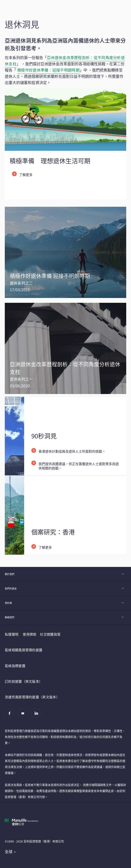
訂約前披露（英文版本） (24, 681)
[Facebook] (11, 716)
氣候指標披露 (15, 666)
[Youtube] (24, 716)
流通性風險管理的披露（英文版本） (32, 697)
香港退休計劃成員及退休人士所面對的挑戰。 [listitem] (72, 451)
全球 (9, 851)
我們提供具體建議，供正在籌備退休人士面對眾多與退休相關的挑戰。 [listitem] (79, 466)
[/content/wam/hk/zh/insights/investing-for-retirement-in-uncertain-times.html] (65, 252)
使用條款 (30, 634)
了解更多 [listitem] (26, 175)
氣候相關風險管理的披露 (24, 650)
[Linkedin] (37, 716)
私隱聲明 (12, 634)
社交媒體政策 (50, 634)
